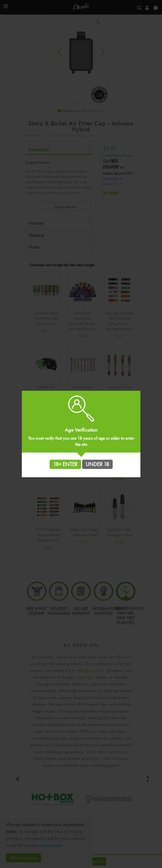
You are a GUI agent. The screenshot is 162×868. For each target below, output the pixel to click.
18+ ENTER (65, 464)
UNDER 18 (97, 464)
